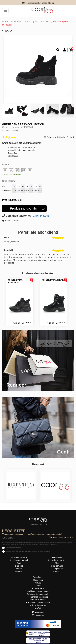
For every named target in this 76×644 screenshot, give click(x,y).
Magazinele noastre (57, 560)
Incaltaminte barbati (19, 560)
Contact (38, 586)
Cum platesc (57, 569)
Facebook (38, 612)
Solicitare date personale (38, 594)
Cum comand (57, 566)
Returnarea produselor (38, 597)
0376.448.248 (41, 216)
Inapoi (7, 31)
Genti (19, 563)
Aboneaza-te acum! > (61, 538)
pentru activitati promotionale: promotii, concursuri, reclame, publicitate (28, 551)
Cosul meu (38, 580)
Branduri (19, 566)
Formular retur (38, 588)
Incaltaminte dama (20, 22)
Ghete (35, 22)
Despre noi (57, 557)
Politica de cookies (38, 605)
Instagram (38, 615)
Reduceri (19, 572)
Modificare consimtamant (38, 591)
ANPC (38, 608)
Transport (57, 572)
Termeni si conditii (38, 600)
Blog (57, 563)
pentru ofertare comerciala (14, 548)
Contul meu (38, 577)
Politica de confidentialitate (38, 603)
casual (44, 22)
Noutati (19, 569)
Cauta (38, 583)
